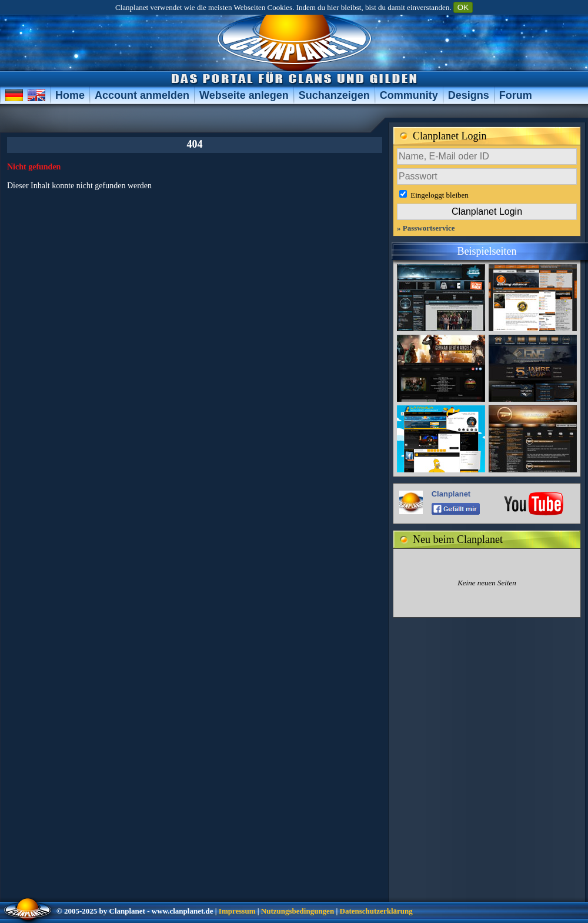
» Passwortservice (426, 228)
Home (70, 95)
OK (463, 7)
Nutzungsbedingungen (298, 911)
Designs (469, 95)
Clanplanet (451, 494)
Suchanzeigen (334, 95)
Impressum (237, 911)
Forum (516, 95)
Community (409, 95)
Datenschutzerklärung (376, 911)
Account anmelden (142, 95)
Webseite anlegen (244, 95)
